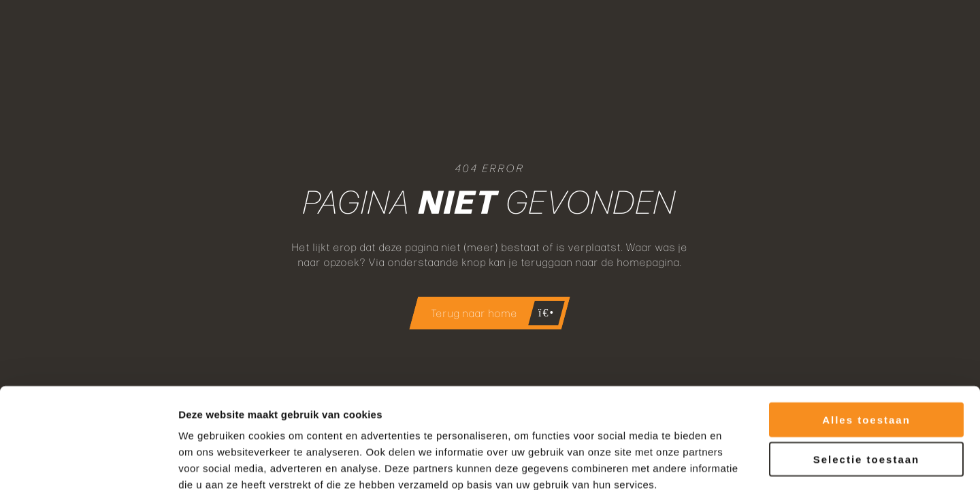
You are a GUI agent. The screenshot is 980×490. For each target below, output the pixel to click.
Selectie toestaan (867, 383)
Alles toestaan (866, 343)
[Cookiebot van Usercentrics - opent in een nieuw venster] (88, 463)
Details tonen (735, 463)
